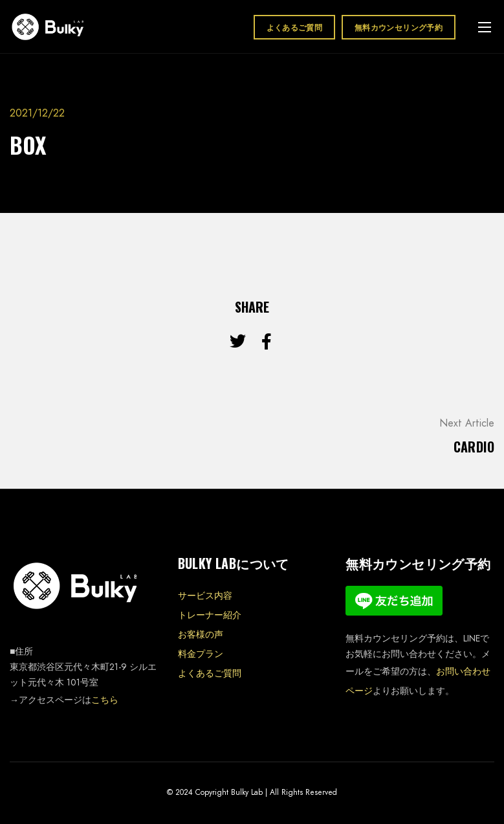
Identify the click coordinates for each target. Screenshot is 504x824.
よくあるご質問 (295, 27)
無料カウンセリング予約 (399, 27)
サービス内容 (205, 596)
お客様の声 (201, 634)
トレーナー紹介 (210, 615)
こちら (105, 700)
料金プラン (201, 654)
